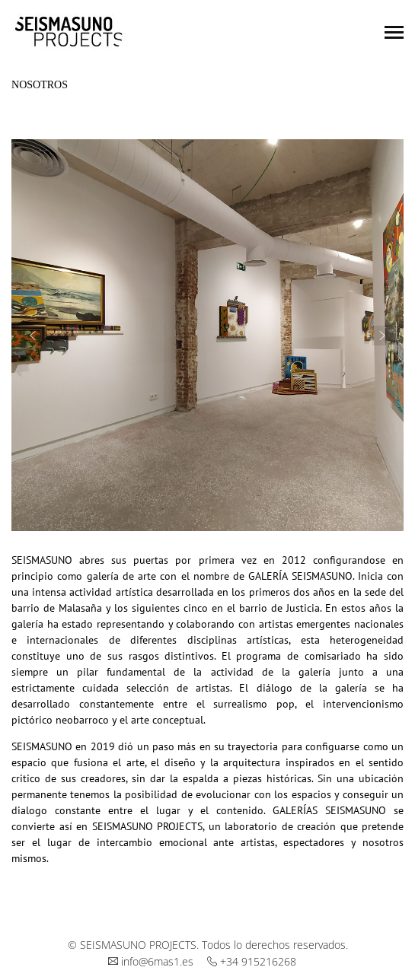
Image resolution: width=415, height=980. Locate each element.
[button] (33, 336)
